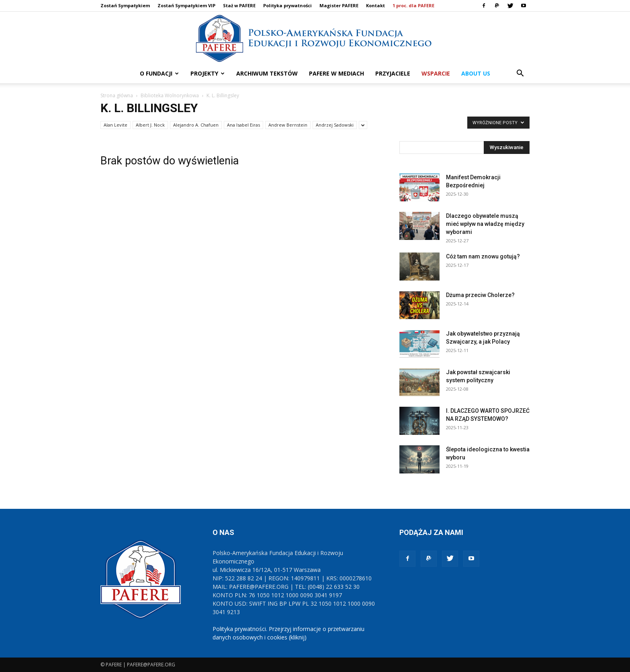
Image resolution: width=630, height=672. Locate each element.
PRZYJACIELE (393, 73)
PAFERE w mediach (336, 73)
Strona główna (117, 95)
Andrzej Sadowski (335, 125)
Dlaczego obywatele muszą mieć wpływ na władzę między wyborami (485, 224)
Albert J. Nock (150, 125)
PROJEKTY (208, 73)
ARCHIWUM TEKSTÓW (267, 73)
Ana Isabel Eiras (243, 125)
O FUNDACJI (159, 73)
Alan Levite (116, 125)
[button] (520, 74)
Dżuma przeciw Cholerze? (480, 295)
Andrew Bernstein (288, 125)
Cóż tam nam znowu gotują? (483, 256)
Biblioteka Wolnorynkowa (170, 95)
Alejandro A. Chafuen (196, 125)
